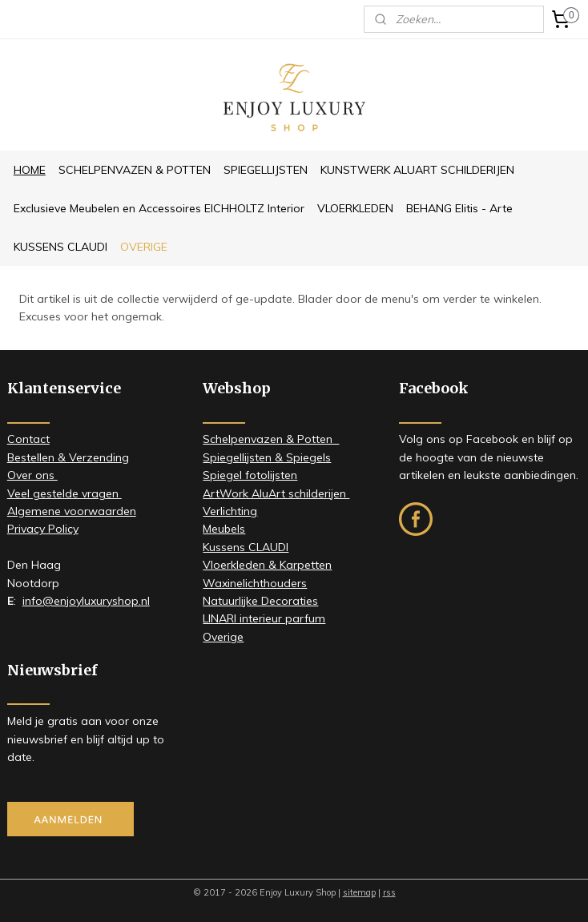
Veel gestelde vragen (64, 493)
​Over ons (32, 475)
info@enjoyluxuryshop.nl (86, 601)
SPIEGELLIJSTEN (266, 170)
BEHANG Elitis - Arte (459, 208)
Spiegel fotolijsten (250, 475)
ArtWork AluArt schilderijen (276, 493)
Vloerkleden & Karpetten (267, 565)
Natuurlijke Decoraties (260, 601)
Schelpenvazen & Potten (271, 439)
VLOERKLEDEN (355, 208)
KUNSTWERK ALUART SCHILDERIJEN (417, 170)
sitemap (359, 892)
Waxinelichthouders (255, 583)
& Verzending (92, 457)
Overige (223, 637)
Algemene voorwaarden (72, 511)
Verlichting (230, 511)
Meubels (224, 529)
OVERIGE (144, 247)
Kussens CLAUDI (246, 547)
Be (14, 457)
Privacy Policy (43, 529)
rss (389, 892)
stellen (38, 457)
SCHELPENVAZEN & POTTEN (135, 170)
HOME (30, 170)
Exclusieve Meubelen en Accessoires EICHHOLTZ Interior (159, 208)
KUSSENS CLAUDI (60, 247)
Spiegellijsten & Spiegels (267, 457)
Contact (28, 439)
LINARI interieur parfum (264, 618)
